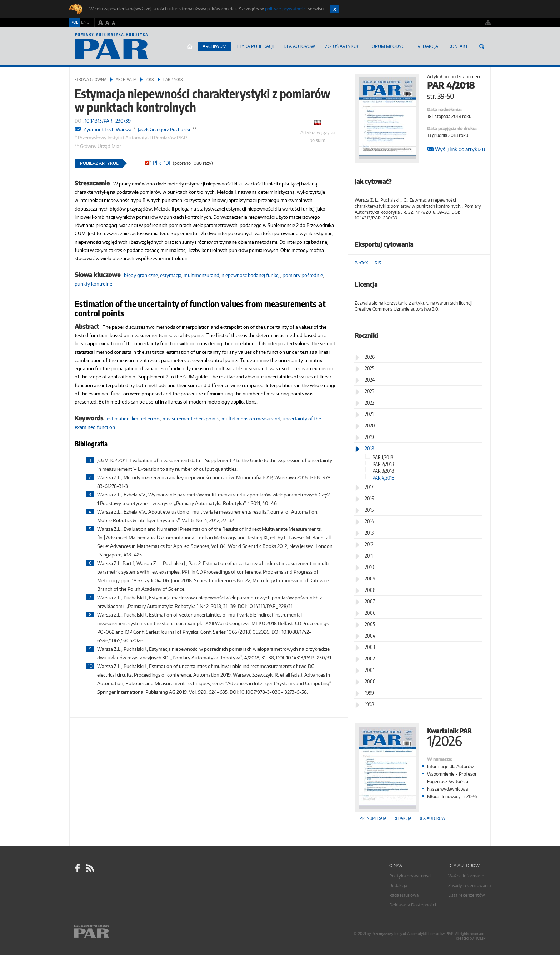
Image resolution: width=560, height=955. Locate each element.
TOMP (480, 938)
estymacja (171, 275)
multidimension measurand (251, 419)
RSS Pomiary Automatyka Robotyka (90, 869)
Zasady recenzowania (469, 885)
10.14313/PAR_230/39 (108, 121)
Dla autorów (299, 46)
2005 (370, 624)
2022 (370, 403)
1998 (370, 704)
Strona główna (190, 46)
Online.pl (112, 933)
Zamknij (335, 9)
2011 (369, 556)
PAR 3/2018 (383, 471)
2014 (369, 521)
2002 (370, 659)
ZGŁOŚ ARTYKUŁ (342, 46)
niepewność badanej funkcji (251, 275)
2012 (369, 544)
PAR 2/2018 (383, 464)
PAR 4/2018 (173, 80)
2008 (370, 590)
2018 (150, 80)
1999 (369, 693)
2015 (369, 510)
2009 (370, 578)
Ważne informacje (466, 876)
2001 (370, 670)
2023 (370, 391)
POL (74, 22)
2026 (370, 357)
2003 (370, 647)
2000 (370, 681)
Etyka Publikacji (255, 46)
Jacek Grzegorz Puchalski (164, 129)
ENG (85, 22)
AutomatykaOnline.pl (112, 46)
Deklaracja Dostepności (413, 905)
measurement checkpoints (191, 419)
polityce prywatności (286, 9)
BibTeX (361, 263)
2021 (369, 414)
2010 (370, 567)
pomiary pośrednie (303, 275)
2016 (369, 498)
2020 (370, 425)
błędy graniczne (141, 275)
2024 (370, 380)
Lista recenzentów (467, 895)
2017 (369, 487)
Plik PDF (162, 163)
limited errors (146, 419)
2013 (369, 533)
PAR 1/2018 (383, 457)
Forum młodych (388, 46)
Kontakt (458, 46)
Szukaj (482, 46)
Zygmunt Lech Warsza (107, 129)
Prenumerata (373, 818)
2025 (370, 368)
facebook (77, 869)
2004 (370, 636)
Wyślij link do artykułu (460, 149)
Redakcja (428, 46)
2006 (370, 613)
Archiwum (214, 46)
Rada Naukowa (404, 895)
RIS (378, 263)
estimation (118, 419)
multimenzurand (201, 275)
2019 (369, 437)
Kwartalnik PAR (419, 736)
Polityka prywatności (410, 876)
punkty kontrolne (93, 284)
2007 (370, 601)
